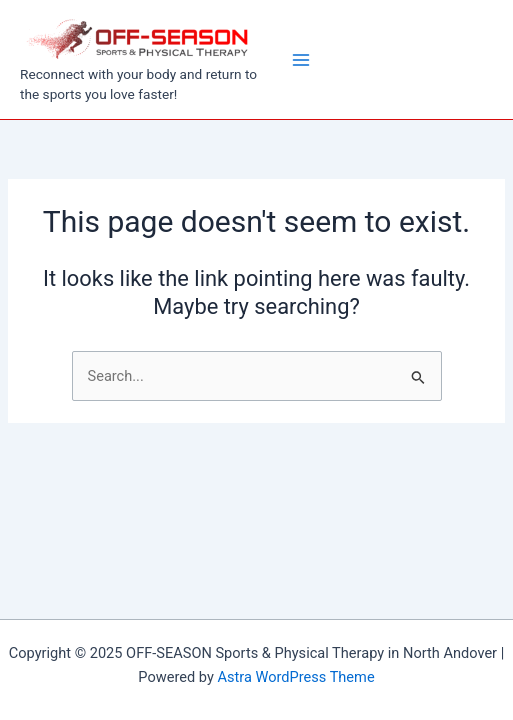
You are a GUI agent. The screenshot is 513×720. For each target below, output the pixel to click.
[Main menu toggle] (301, 60)
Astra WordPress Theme (295, 677)
